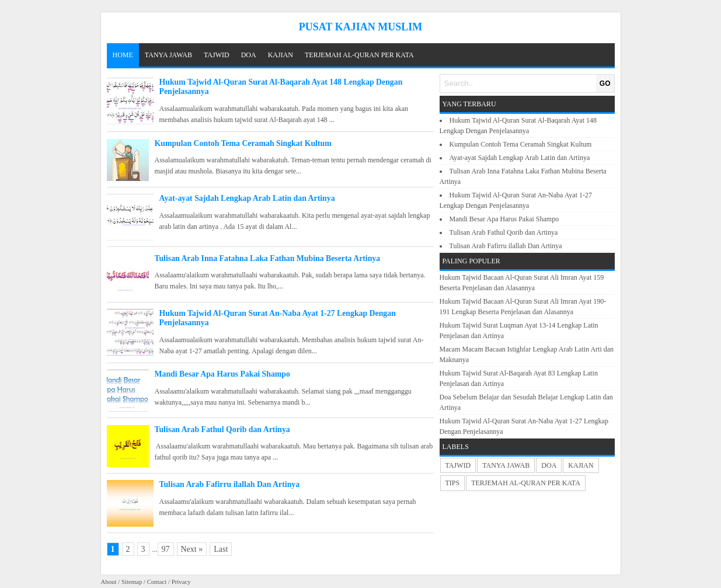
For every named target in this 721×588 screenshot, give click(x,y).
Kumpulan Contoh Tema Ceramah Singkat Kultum (243, 143)
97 (166, 549)
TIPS (453, 483)
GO (605, 83)
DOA (249, 55)
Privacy (181, 582)
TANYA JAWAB (168, 55)
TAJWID (217, 55)
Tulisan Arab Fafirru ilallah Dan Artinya (230, 484)
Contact (157, 582)
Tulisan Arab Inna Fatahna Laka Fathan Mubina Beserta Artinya (268, 258)
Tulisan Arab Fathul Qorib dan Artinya (222, 429)
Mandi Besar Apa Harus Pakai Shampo (222, 374)
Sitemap (132, 582)
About (109, 582)
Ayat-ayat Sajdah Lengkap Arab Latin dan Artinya (247, 198)
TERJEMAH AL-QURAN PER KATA (359, 55)
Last (221, 549)
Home (123, 55)
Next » (192, 549)
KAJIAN (281, 55)
